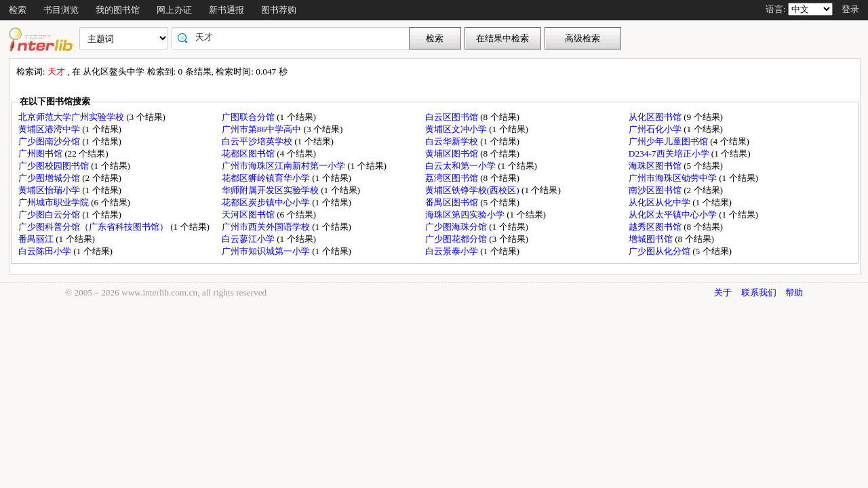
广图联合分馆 (249, 117)
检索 (18, 10)
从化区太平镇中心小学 (674, 215)
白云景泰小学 (453, 251)
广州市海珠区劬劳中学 (674, 178)
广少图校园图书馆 (55, 166)
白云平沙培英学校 (258, 141)
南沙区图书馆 (656, 190)
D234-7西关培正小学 (670, 154)
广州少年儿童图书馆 (669, 141)
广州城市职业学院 (55, 202)
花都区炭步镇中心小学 (267, 202)
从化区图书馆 (656, 117)
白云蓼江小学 (249, 239)
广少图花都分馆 (457, 239)
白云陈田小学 (46, 251)
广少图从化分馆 (660, 251)
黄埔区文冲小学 (457, 129)
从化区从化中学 (660, 202)
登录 (850, 9)
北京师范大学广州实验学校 (72, 117)
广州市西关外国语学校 (267, 227)
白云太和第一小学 (461, 166)
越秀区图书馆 (656, 227)
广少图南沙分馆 (50, 141)
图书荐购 (279, 10)
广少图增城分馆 (50, 178)
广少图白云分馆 (50, 215)
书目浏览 (61, 10)
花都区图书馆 (249, 154)
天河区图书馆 (249, 215)
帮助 (794, 292)
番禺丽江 (37, 239)
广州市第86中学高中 (263, 129)
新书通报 (226, 10)
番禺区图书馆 (453, 202)
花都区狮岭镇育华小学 (267, 178)
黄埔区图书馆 (453, 154)
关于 (723, 292)
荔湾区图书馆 (453, 178)
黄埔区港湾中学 (50, 129)
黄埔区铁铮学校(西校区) (473, 190)
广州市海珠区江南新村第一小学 (284, 166)
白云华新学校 (453, 141)
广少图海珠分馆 (457, 227)
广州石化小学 (656, 129)
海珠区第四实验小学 (466, 215)
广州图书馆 (41, 154)
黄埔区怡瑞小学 (50, 190)
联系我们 (759, 292)
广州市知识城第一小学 (267, 251)
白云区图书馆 (453, 117)
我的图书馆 (118, 10)
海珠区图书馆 (656, 166)
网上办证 (174, 10)
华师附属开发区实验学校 (271, 190)
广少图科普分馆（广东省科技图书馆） (94, 227)
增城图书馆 (652, 239)
